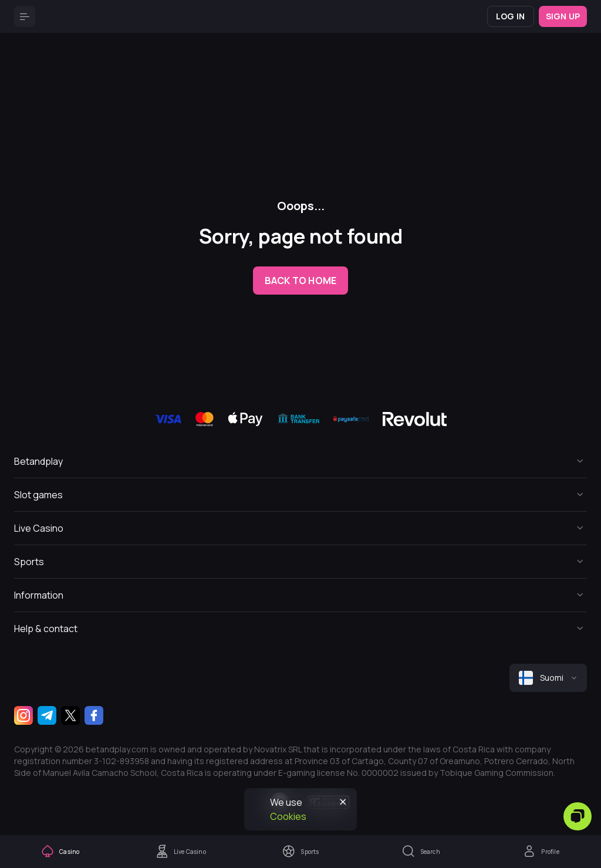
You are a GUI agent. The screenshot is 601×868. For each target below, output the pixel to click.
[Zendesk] (578, 816)
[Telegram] (47, 715)
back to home (300, 281)
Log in (510, 16)
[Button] (25, 16)
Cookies (288, 816)
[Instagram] (23, 715)
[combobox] (548, 678)
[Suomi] (548, 678)
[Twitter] (70, 715)
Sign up (563, 16)
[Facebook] (94, 715)
